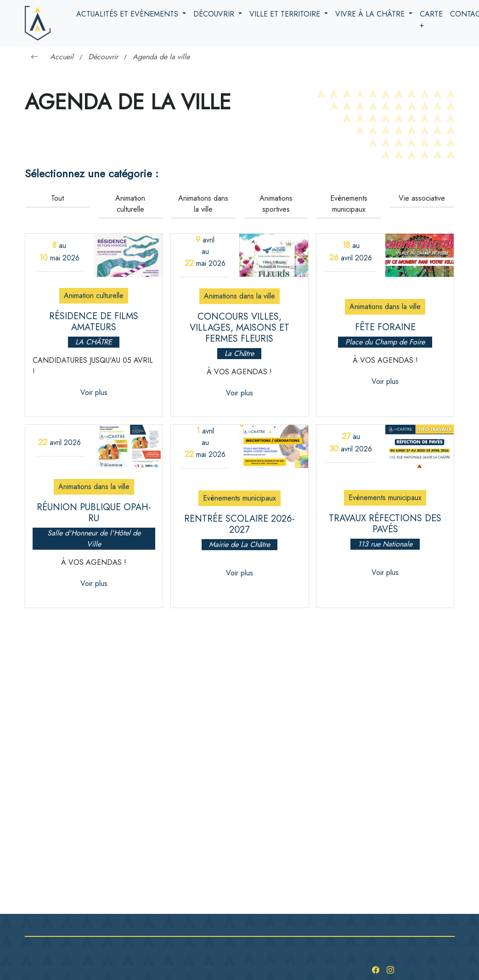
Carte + (431, 20)
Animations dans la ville (203, 204)
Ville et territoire (286, 14)
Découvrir (215, 14)
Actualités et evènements (128, 14)
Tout (57, 198)
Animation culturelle (130, 204)
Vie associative (422, 198)
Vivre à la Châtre (371, 14)
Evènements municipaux (349, 204)
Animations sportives (276, 204)
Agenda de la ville (161, 57)
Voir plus (94, 392)
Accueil (62, 57)
